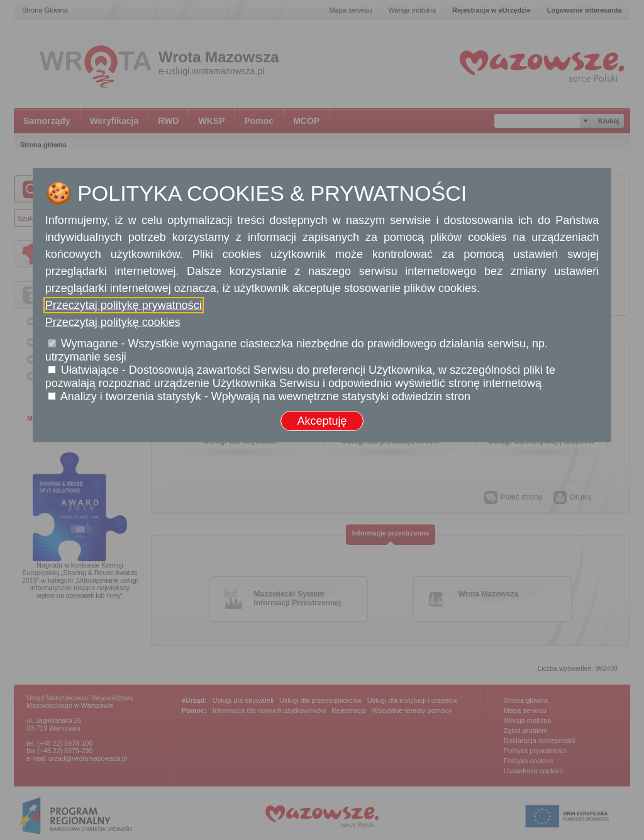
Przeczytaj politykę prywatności (124, 305)
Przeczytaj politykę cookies (113, 322)
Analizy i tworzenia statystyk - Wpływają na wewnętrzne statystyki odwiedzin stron (265, 396)
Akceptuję (322, 421)
